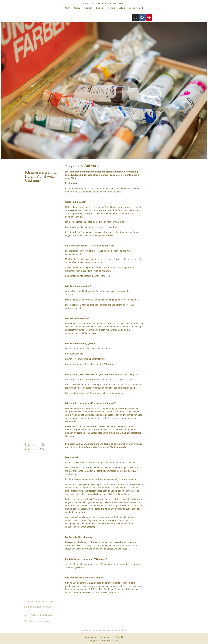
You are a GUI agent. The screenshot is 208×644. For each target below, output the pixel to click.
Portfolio (100, 8)
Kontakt (111, 8)
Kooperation (134, 8)
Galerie (122, 8)
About (67, 8)
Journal (77, 8)
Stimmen (88, 8)
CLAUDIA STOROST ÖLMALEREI (104, 4)
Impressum (90, 637)
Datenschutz (106, 637)
